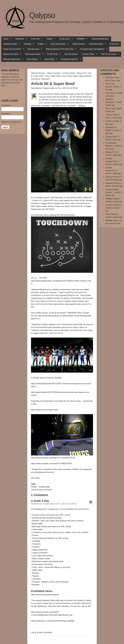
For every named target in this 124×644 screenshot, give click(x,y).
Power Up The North (13, 49)
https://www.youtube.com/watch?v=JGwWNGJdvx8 (53, 458)
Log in (34, 490)
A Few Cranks (69, 73)
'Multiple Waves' (112, 220)
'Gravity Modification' (100, 39)
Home (6, 39)
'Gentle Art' (20, 39)
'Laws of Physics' (113, 177)
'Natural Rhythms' (113, 183)
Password (6, 114)
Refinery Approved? (12, 59)
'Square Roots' (112, 137)
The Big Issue (34, 49)
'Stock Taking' (111, 214)
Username (6, 105)
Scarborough (44, 487)
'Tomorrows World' (33, 54)
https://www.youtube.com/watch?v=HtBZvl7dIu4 (51, 464)
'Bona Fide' (110, 109)
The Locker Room (58, 44)
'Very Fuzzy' (110, 93)
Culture (50, 39)
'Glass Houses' (79, 44)
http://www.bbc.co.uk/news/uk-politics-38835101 (72, 198)
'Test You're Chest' (109, 54)
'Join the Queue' (71, 54)
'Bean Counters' (54, 73)
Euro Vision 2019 (53, 76)
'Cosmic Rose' (89, 54)
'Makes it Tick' (111, 152)
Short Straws (33, 59)
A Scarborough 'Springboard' (93, 49)
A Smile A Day (40, 501)
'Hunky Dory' (65, 39)
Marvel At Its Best (11, 54)
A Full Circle (53, 54)
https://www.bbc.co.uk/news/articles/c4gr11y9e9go (53, 621)
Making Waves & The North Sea (60, 49)
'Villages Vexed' (112, 199)
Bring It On (82, 73)
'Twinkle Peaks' (112, 115)
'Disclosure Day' (112, 77)
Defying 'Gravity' (11, 44)
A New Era (114, 44)
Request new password (11, 122)
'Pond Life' (36, 39)
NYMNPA (81, 39)
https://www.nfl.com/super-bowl (44, 410)
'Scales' (108, 121)
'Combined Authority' (70, 59)
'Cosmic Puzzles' (112, 205)
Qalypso (42, 15)
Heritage (28, 44)
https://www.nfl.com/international (45, 595)
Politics (41, 44)
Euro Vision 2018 (70, 76)
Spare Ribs (50, 59)
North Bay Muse (97, 44)
